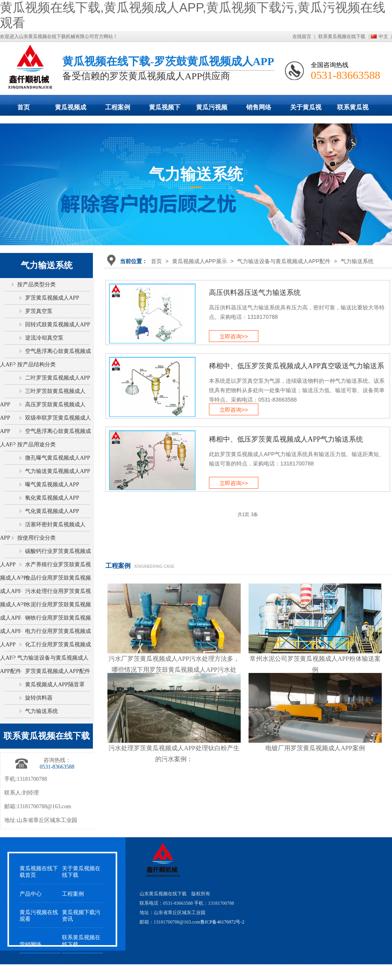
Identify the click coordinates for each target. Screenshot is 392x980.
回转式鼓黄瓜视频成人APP (58, 325)
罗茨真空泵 (39, 311)
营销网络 (31, 945)
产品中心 (31, 894)
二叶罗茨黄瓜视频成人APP (58, 378)
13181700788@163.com (44, 806)
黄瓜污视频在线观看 (212, 110)
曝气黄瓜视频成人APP (52, 485)
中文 (383, 36)
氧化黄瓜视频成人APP (52, 498)
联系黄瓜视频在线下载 (342, 36)
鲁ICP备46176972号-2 (222, 922)
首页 (24, 107)
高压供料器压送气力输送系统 (255, 293)
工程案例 (118, 107)
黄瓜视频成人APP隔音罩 (55, 685)
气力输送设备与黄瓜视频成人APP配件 (284, 261)
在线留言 (302, 36)
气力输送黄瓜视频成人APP (58, 471)
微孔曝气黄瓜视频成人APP (58, 458)
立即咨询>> (234, 336)
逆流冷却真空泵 (44, 338)
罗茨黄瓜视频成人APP (52, 298)
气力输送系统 (357, 261)
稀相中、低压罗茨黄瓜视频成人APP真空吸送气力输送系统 (297, 369)
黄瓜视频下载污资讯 (81, 916)
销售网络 (259, 107)
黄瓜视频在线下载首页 (39, 872)
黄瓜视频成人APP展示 (71, 110)
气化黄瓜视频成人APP (52, 511)
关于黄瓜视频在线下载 (306, 110)
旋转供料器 (39, 698)
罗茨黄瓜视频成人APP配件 (58, 671)
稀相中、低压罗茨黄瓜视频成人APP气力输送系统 (286, 439)
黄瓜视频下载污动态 (165, 110)
